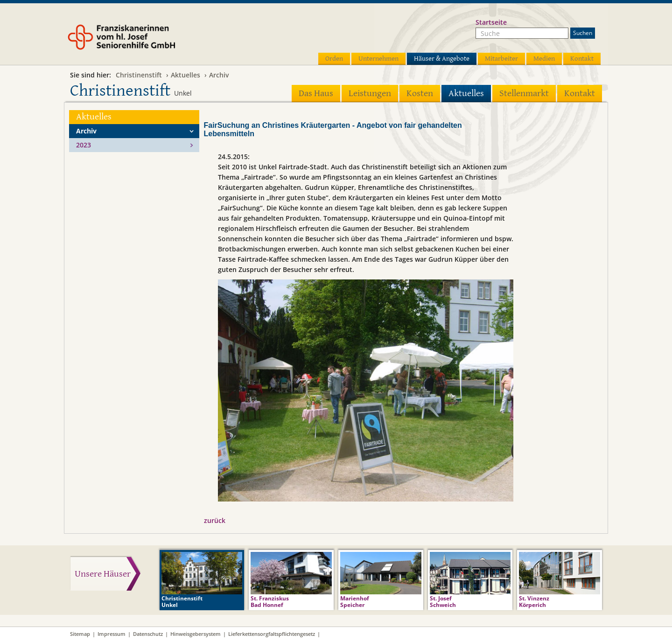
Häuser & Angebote (442, 59)
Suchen (583, 33)
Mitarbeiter (501, 59)
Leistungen (370, 94)
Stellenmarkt (524, 94)
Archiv (219, 75)
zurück (215, 520)
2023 (84, 145)
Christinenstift (139, 75)
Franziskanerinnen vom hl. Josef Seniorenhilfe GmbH (139, 41)
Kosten (420, 94)
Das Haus (316, 94)
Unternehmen (378, 59)
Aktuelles (185, 75)
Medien (544, 59)
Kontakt (582, 59)
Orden (334, 59)
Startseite (491, 22)
